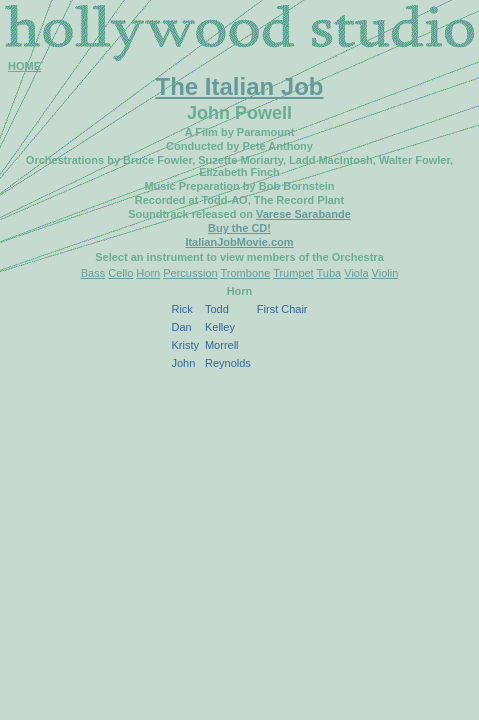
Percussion (190, 273)
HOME (24, 66)
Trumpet (293, 273)
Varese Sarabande (303, 214)
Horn (148, 273)
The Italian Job (239, 86)
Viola (356, 273)
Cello (120, 273)
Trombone (246, 273)
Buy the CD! (239, 228)
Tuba (329, 273)
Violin (385, 273)
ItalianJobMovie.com (239, 242)
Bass (93, 273)
